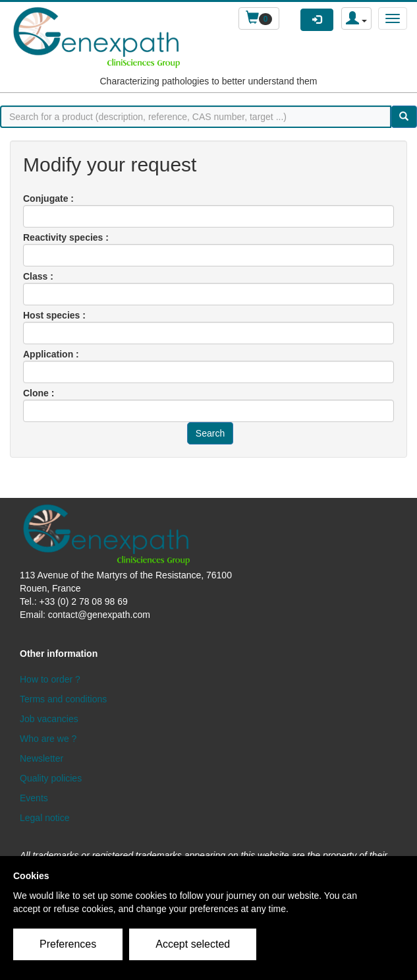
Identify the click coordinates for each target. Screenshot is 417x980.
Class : (38, 276)
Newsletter (42, 758)
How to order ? (50, 679)
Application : (51, 354)
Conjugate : (48, 199)
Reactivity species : (66, 237)
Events (34, 798)
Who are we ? (48, 739)
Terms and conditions (63, 699)
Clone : (39, 393)
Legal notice (45, 818)
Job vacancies (49, 719)
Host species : (54, 315)
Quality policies (51, 778)
